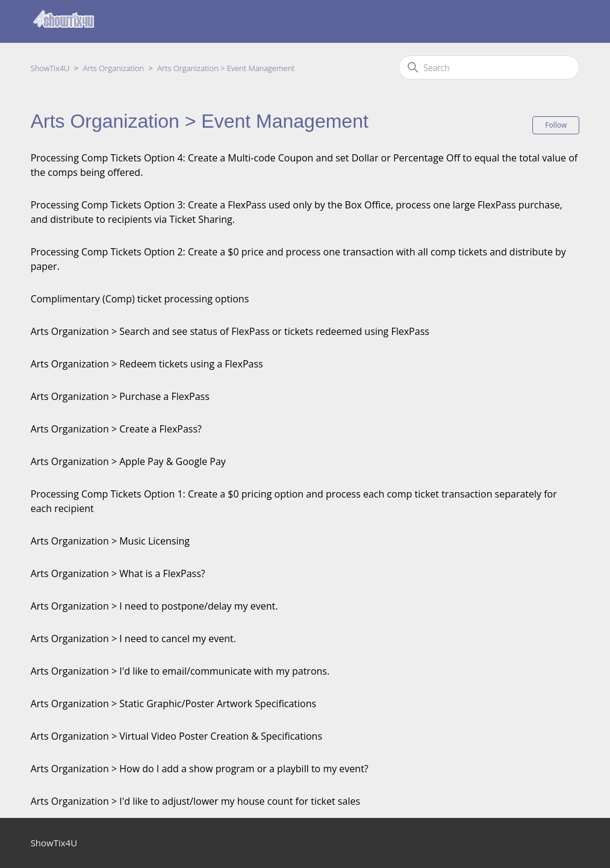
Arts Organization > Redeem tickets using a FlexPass (147, 364)
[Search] (489, 67)
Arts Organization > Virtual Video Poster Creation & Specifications (176, 736)
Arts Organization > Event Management (226, 68)
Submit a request (494, 21)
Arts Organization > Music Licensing (110, 541)
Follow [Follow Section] (556, 125)
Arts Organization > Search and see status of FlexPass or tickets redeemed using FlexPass (230, 331)
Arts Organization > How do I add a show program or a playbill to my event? (200, 769)
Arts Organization (114, 68)
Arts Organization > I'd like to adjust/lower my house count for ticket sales (195, 801)
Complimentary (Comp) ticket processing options (140, 299)
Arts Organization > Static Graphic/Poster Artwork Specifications (174, 704)
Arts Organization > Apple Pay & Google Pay (128, 461)
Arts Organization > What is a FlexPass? (118, 573)
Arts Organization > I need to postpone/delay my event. (154, 606)
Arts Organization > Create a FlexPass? (116, 429)
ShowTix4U (50, 68)
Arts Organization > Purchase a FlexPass (120, 396)
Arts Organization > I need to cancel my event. (133, 639)
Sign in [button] (554, 21)
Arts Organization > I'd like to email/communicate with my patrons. (180, 671)
